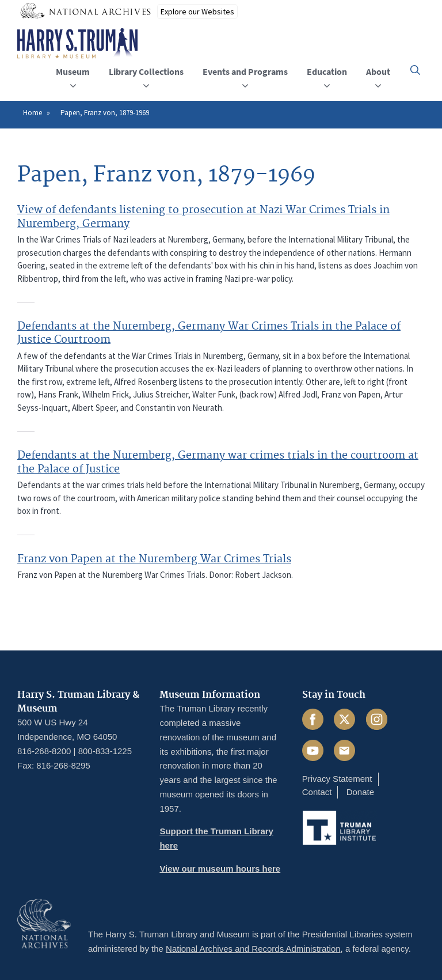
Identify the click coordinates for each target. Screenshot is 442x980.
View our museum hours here (220, 869)
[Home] (77, 44)
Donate (360, 792)
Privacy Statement (337, 779)
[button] (415, 70)
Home (33, 113)
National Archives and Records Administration (253, 949)
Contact (317, 792)
